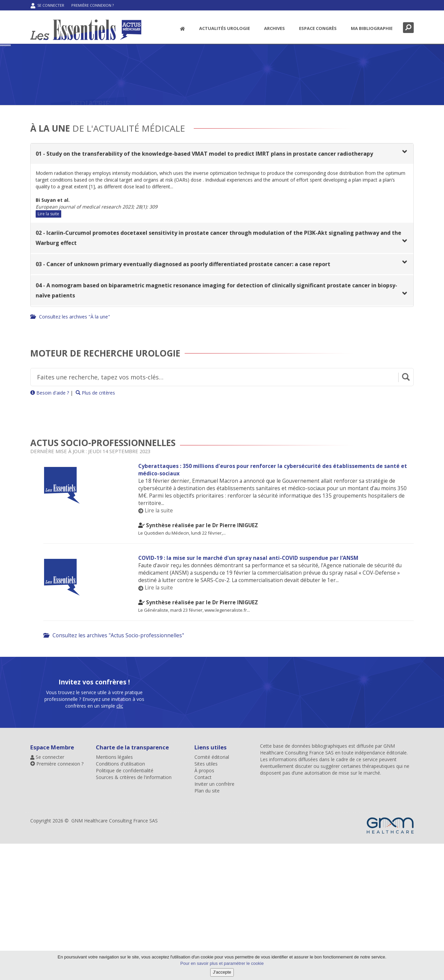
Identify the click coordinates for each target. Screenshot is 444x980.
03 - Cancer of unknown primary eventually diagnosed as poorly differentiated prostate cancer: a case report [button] (183, 265)
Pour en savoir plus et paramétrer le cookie (222, 963)
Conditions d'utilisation (120, 764)
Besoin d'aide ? (50, 393)
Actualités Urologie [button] (225, 28)
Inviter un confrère (214, 784)
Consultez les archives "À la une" (70, 317)
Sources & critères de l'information (134, 777)
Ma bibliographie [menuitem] (372, 28)
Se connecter (47, 6)
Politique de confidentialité (125, 770)
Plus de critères (95, 393)
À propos (204, 770)
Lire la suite (48, 215)
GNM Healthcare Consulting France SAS (327, 749)
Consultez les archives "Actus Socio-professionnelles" (114, 635)
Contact (203, 777)
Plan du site (207, 791)
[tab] (222, 155)
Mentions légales (114, 757)
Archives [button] (274, 28)
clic (120, 871)
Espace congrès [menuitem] (318, 28)
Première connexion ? (92, 5)
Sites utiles (206, 764)
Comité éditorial (212, 757)
